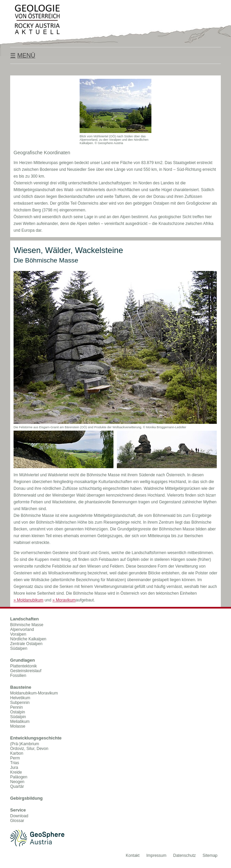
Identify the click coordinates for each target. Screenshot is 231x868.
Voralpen (18, 634)
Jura (14, 768)
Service (18, 810)
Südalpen (19, 648)
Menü (26, 55)
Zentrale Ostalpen (26, 644)
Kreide (16, 772)
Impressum (156, 855)
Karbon (17, 753)
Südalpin (18, 717)
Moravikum (64, 600)
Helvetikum (20, 698)
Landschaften (25, 619)
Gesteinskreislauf (26, 671)
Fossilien (18, 676)
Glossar (17, 821)
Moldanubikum (28, 600)
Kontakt (133, 855)
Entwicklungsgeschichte (36, 738)
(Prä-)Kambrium (25, 744)
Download (19, 816)
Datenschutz (184, 855)
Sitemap (210, 855)
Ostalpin (18, 712)
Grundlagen (23, 660)
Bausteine (21, 687)
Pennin (16, 707)
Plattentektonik (24, 666)
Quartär (17, 786)
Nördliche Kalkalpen (28, 639)
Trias (15, 763)
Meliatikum (20, 722)
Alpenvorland (22, 630)
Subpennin (20, 703)
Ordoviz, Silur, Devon (29, 749)
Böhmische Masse (27, 625)
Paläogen (19, 777)
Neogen (17, 782)
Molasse (18, 726)
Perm (15, 758)
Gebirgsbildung (26, 798)
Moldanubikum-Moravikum (34, 693)
